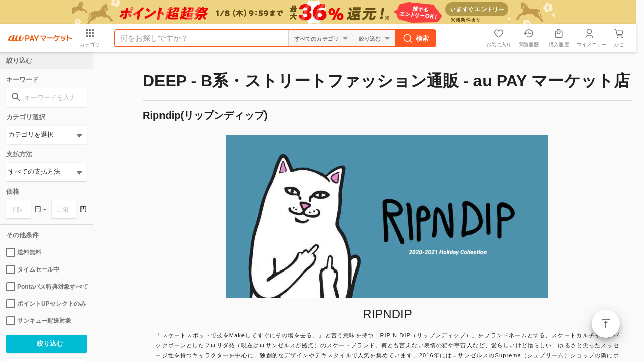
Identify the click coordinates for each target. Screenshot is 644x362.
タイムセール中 (33, 269)
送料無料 (24, 252)
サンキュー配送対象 (39, 321)
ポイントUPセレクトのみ (46, 304)
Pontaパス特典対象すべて (46, 287)
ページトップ (606, 324)
